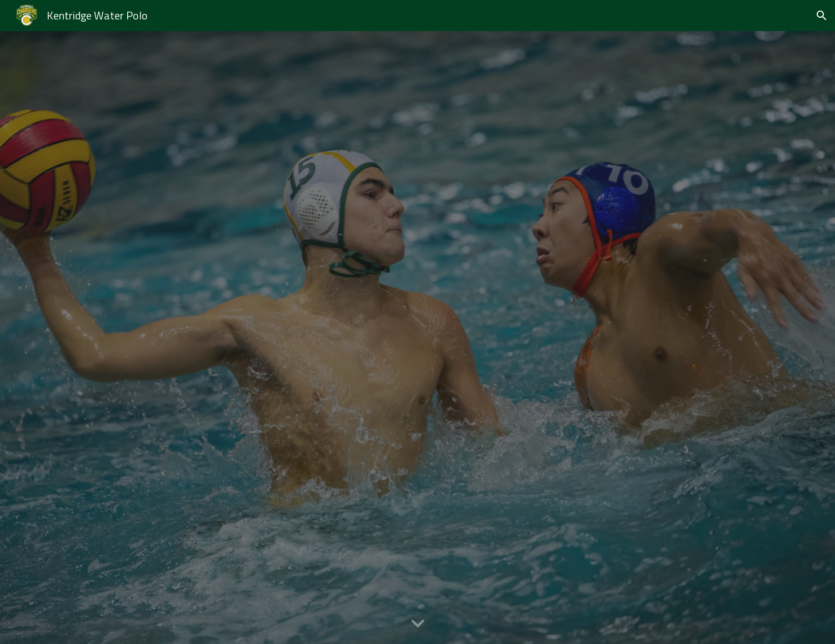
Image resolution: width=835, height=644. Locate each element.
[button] (822, 16)
